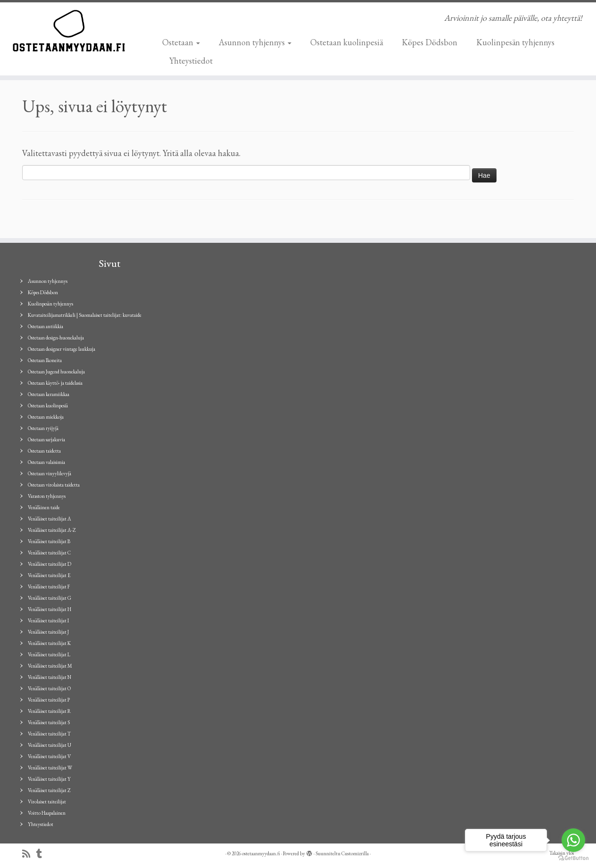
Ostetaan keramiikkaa (49, 394)
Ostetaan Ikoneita (45, 360)
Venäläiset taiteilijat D (50, 564)
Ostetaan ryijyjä (43, 428)
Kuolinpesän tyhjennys (515, 42)
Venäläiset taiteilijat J (48, 632)
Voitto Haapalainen (47, 813)
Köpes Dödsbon (430, 42)
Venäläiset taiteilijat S (49, 722)
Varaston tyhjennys (47, 496)
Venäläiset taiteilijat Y (49, 779)
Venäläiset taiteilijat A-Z (52, 530)
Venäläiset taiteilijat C (49, 553)
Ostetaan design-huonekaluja (56, 338)
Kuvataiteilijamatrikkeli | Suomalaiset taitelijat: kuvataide (85, 315)
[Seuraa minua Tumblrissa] (42, 854)
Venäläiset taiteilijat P (49, 700)
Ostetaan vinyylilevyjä (50, 473)
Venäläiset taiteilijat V (49, 756)
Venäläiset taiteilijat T (49, 734)
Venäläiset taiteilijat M (50, 666)
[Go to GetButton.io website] (573, 858)
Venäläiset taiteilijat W (50, 768)
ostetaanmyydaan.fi (261, 853)
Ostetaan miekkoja (46, 417)
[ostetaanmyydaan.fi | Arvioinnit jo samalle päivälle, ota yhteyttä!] (69, 31)
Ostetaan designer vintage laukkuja (62, 349)
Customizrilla (355, 853)
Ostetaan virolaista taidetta (54, 485)
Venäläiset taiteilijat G (50, 598)
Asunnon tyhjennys (255, 42)
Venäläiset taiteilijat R (49, 711)
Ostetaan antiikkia (46, 326)
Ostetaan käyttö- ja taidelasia (55, 383)
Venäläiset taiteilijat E (49, 575)
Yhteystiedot (191, 61)
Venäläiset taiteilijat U (50, 745)
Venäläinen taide (44, 507)
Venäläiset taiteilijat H (50, 609)
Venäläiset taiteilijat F (49, 587)
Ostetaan (181, 42)
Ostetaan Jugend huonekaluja (56, 372)
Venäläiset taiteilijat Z (49, 790)
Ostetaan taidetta (44, 451)
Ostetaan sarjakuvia (46, 439)
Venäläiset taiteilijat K (49, 643)
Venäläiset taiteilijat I (48, 620)
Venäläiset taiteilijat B (49, 541)
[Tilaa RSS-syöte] (29, 854)
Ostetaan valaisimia (46, 462)
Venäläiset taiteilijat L (49, 654)
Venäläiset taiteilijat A (50, 519)
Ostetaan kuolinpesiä (347, 42)
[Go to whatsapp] (573, 840)
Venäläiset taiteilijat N (50, 677)
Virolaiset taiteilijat (47, 802)
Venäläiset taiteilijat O (49, 688)
